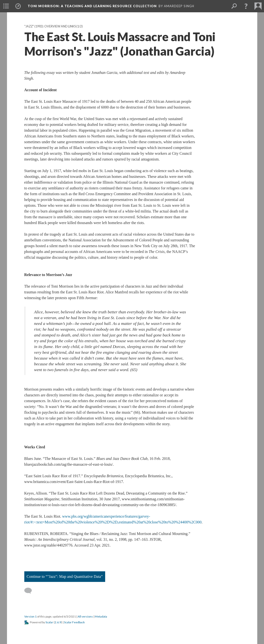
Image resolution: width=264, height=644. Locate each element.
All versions (85, 616)
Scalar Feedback (74, 622)
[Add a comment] (30, 591)
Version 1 (30, 616)
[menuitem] (6, 6)
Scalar (49, 622)
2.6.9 (58, 622)
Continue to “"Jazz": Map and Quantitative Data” (65, 576)
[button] (246, 6)
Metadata (101, 616)
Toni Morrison (92, 6)
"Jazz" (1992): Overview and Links (50, 26)
